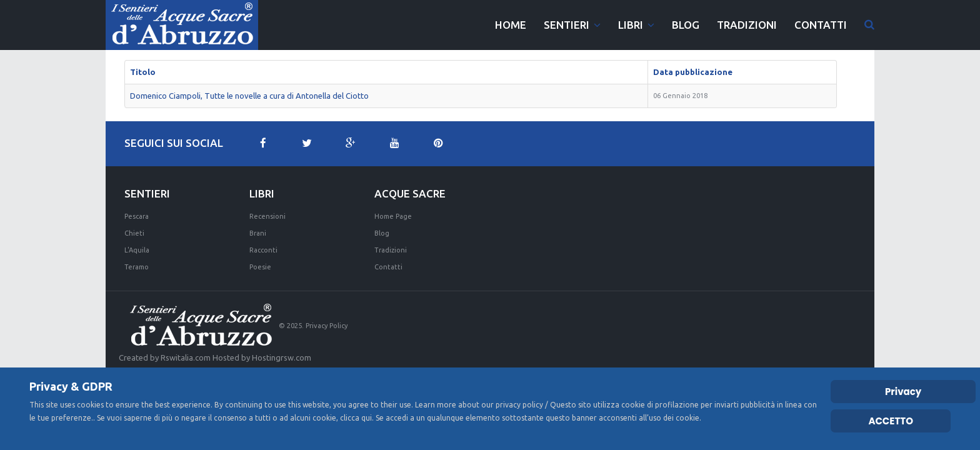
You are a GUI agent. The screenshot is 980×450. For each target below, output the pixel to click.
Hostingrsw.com (282, 357)
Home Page (393, 216)
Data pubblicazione (693, 72)
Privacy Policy (327, 326)
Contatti (388, 267)
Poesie (260, 267)
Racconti (263, 250)
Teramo (137, 267)
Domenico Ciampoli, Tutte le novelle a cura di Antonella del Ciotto (249, 96)
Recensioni (267, 216)
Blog (382, 233)
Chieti (134, 233)
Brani (258, 233)
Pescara (137, 216)
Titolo (143, 72)
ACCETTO (891, 421)
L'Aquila (137, 250)
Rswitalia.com (186, 357)
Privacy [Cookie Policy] (903, 392)
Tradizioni (391, 250)
